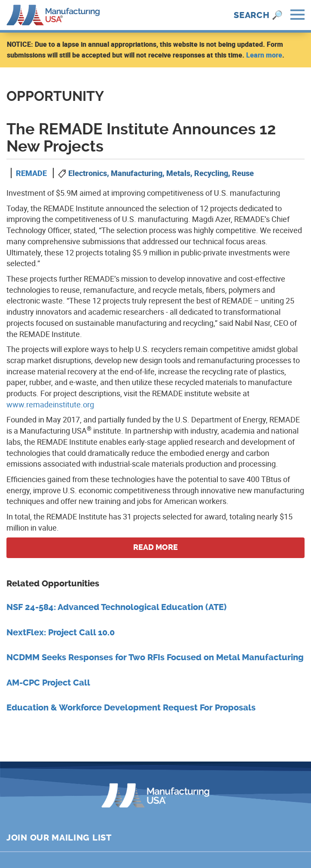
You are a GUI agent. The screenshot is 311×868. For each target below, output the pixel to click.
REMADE (31, 173)
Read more (155, 547)
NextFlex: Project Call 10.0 (61, 633)
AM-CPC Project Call (48, 683)
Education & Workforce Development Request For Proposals (131, 708)
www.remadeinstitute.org (50, 404)
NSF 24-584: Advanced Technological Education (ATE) (116, 607)
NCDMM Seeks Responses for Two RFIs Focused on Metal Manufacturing (155, 657)
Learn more (264, 55)
